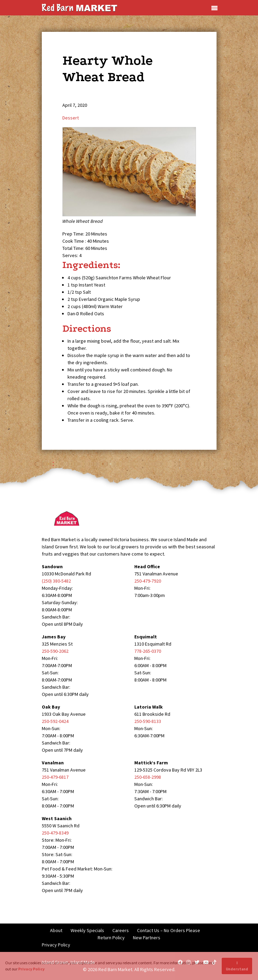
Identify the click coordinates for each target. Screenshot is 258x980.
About (56, 930)
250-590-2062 (55, 651)
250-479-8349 (55, 833)
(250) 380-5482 (56, 581)
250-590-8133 (148, 721)
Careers (121, 930)
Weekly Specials (87, 930)
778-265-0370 (148, 651)
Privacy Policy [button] (31, 969)
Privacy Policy (56, 945)
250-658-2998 (148, 777)
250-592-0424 (55, 721)
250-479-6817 (55, 777)
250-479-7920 (148, 581)
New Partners (147, 938)
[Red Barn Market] (79, 7)
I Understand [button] (237, 966)
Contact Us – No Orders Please (169, 930)
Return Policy (111, 938)
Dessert (71, 118)
